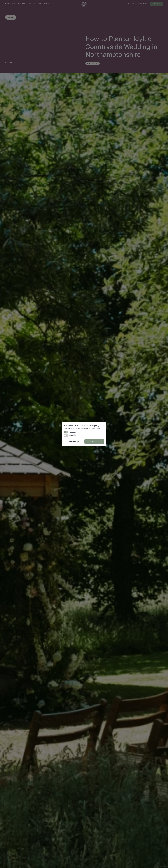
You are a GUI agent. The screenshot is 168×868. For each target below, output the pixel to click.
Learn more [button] (96, 428)
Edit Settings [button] (74, 441)
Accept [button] (94, 441)
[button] (66, 432)
